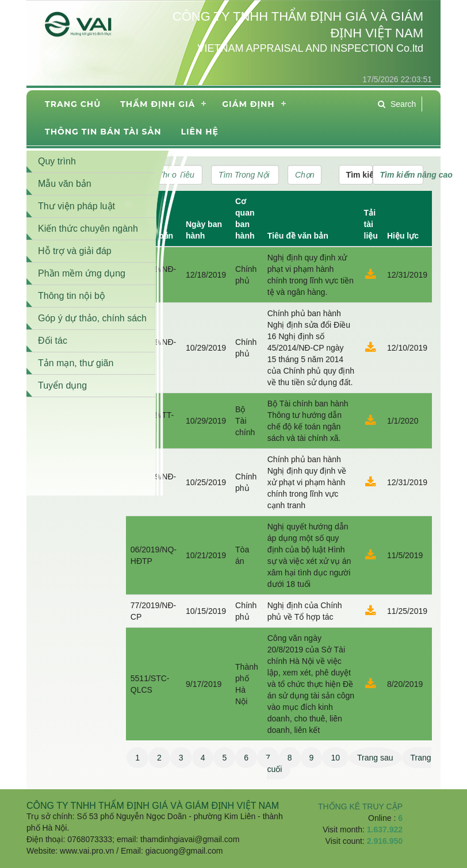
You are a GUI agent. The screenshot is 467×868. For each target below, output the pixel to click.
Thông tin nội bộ (72, 296)
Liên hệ (199, 132)
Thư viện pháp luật (76, 206)
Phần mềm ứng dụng (82, 273)
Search (397, 104)
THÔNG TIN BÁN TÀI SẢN (103, 132)
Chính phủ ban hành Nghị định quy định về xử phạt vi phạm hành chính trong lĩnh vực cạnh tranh (307, 482)
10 (335, 758)
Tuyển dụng (62, 385)
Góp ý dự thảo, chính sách (92, 318)
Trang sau (375, 758)
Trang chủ (73, 104)
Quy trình (57, 161)
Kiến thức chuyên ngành (88, 228)
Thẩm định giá (158, 104)
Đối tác (53, 341)
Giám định (248, 104)
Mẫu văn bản (65, 184)
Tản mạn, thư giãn (76, 363)
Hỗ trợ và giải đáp (75, 251)
